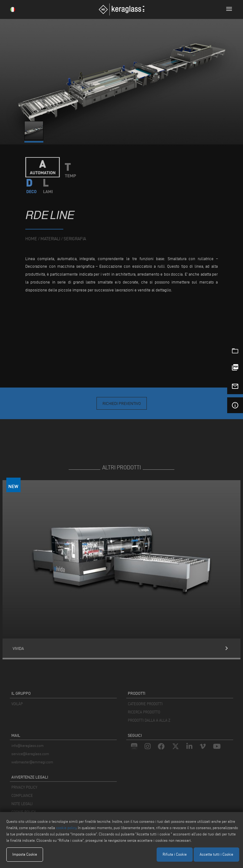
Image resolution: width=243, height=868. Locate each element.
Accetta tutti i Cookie (216, 854)
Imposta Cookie (25, 854)
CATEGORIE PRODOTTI (145, 704)
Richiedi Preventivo (122, 403)
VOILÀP (17, 704)
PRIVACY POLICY (24, 787)
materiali (50, 239)
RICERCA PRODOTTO (144, 712)
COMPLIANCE (22, 795)
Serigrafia (75, 239)
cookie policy (66, 828)
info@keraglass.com (28, 746)
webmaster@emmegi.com (32, 762)
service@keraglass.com (30, 754)
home (31, 239)
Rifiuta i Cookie (175, 854)
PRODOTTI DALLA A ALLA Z (149, 720)
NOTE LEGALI (22, 804)
